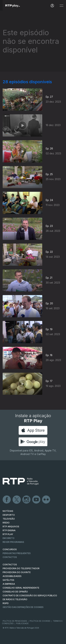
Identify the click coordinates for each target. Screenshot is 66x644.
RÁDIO (6, 523)
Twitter (17, 500)
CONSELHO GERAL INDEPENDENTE (21, 588)
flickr (46, 500)
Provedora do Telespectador (21, 568)
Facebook (7, 500)
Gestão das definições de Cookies (23, 607)
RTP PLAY (8, 534)
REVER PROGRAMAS (13, 542)
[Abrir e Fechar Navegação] (61, 6)
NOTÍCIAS (8, 511)
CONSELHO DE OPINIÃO (15, 592)
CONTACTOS (10, 565)
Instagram (27, 500)
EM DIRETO (9, 538)
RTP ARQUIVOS (11, 527)
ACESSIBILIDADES (12, 576)
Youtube (36, 500)
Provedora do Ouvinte (17, 572)
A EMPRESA (9, 584)
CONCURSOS (10, 549)
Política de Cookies (40, 621)
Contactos (10, 557)
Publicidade (22, 623)
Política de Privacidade (15, 621)
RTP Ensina (9, 530)
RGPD (6, 603)
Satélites (8, 580)
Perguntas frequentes (17, 553)
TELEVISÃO (9, 519)
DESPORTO (9, 515)
